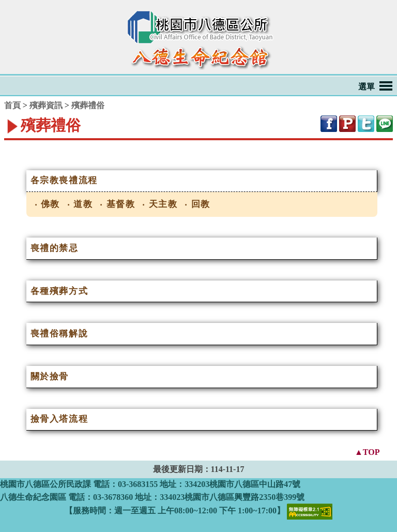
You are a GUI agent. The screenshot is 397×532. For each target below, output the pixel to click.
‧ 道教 (80, 204)
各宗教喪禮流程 (64, 180)
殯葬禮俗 (88, 105)
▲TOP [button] (367, 452)
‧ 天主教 (160, 204)
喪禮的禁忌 (55, 248)
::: (6, 146)
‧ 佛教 (48, 204)
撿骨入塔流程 (59, 419)
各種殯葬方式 (59, 291)
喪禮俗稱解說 (59, 334)
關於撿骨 (50, 376)
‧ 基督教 (117, 204)
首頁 (12, 105)
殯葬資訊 (46, 105)
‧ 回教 (197, 204)
